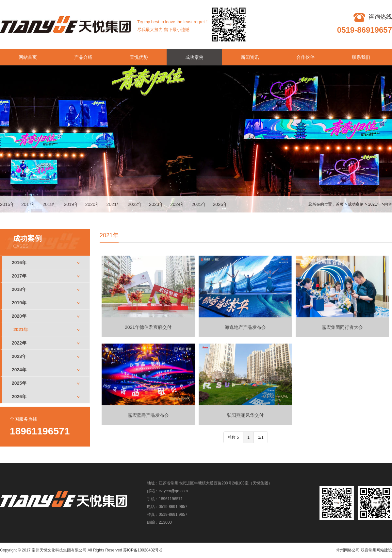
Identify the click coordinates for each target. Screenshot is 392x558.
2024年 (178, 204)
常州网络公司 (348, 550)
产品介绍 (83, 57)
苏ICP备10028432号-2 (143, 550)
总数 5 (233, 437)
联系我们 (361, 57)
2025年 (199, 204)
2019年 (71, 204)
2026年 (220, 204)
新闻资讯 (250, 57)
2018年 (50, 204)
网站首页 (28, 57)
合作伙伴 (305, 57)
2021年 (114, 204)
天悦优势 (139, 57)
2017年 (29, 204)
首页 (340, 204)
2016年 (7, 204)
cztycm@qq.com (173, 491)
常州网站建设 (380, 550)
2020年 (93, 204)
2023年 (156, 204)
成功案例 (194, 57)
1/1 (261, 437)
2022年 (135, 204)
